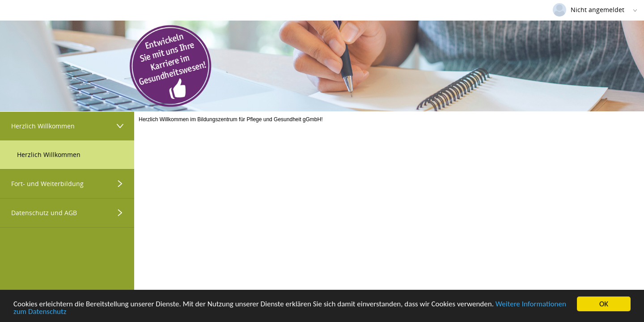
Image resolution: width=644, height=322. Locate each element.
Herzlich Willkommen (49, 155)
